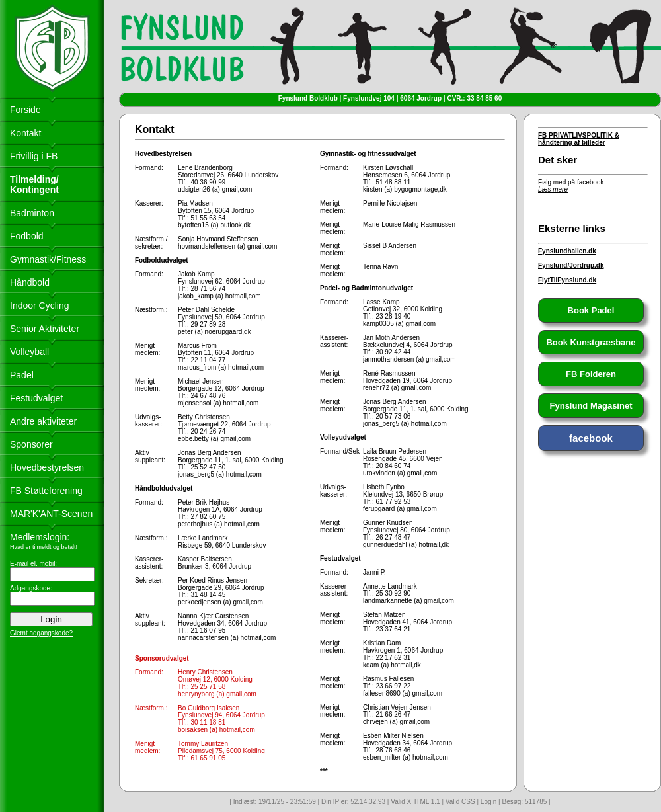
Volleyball (29, 352)
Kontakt (25, 133)
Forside (25, 110)
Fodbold (27, 236)
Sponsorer (31, 444)
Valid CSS (460, 802)
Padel (22, 375)
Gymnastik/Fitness (48, 259)
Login (488, 802)
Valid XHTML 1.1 (415, 802)
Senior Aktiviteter (45, 329)
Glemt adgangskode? (41, 633)
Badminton (32, 213)
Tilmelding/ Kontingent (34, 184)
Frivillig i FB (34, 156)
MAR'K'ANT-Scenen (51, 514)
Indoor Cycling (40, 305)
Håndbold (30, 282)
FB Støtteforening (46, 491)
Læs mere (553, 189)
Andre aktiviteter (43, 421)
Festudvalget (36, 398)
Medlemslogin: (40, 537)
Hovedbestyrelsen (47, 467)
